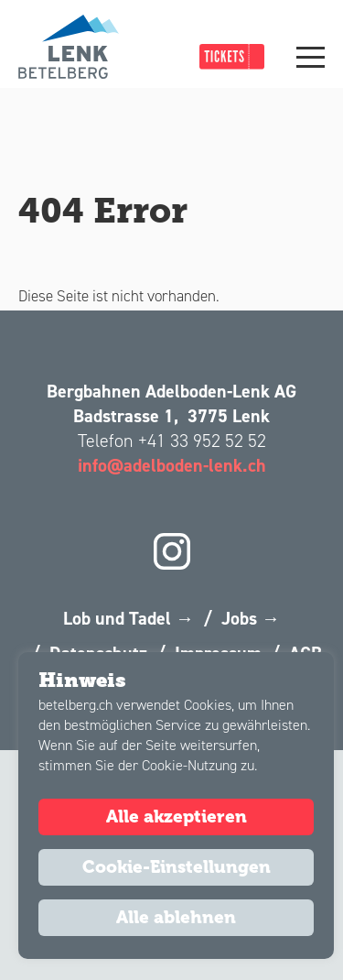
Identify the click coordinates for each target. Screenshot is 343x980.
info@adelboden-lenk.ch (172, 465)
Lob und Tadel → (129, 618)
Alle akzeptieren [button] (177, 817)
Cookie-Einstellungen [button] (177, 867)
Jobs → (251, 618)
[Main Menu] (311, 57)
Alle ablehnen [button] (176, 918)
